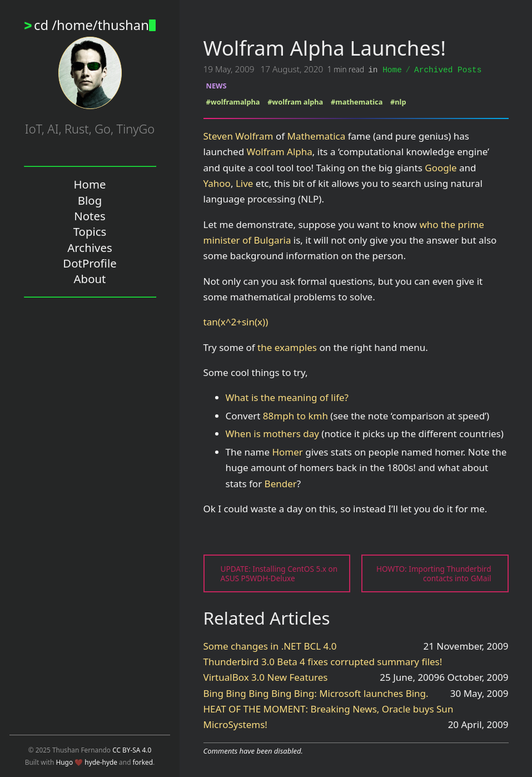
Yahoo (217, 183)
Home (392, 69)
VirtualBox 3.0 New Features (266, 677)
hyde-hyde (101, 762)
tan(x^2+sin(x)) (236, 321)
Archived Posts (448, 69)
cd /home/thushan (95, 25)
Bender (281, 483)
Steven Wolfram (238, 135)
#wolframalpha (233, 101)
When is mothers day (272, 433)
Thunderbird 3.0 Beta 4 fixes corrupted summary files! (323, 661)
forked (143, 762)
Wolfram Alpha (280, 151)
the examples (287, 347)
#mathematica (357, 101)
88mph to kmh (295, 415)
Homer (287, 451)
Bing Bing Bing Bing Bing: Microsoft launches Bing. (316, 693)
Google (441, 167)
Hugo (64, 762)
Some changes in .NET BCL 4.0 (270, 645)
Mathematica (316, 135)
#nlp (398, 101)
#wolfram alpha (295, 101)
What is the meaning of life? (287, 397)
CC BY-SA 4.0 (132, 750)
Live (245, 183)
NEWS (217, 85)
